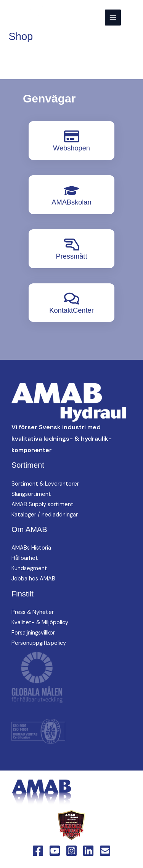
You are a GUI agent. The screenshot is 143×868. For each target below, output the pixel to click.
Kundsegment (29, 568)
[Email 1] (105, 851)
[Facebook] (38, 851)
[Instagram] (71, 851)
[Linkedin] (88, 851)
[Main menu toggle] (113, 18)
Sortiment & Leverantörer (45, 484)
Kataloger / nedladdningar (45, 515)
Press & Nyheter (33, 612)
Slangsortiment (31, 494)
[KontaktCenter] (72, 299)
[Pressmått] (72, 245)
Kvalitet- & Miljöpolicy (40, 623)
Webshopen (71, 148)
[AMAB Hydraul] (43, 18)
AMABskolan (71, 202)
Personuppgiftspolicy (39, 643)
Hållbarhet (25, 558)
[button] (132, 17)
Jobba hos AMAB (33, 579)
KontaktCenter (71, 310)
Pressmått (71, 256)
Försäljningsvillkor (33, 633)
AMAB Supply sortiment (43, 504)
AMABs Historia (31, 548)
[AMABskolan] (72, 190)
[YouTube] (55, 851)
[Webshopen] (72, 136)
